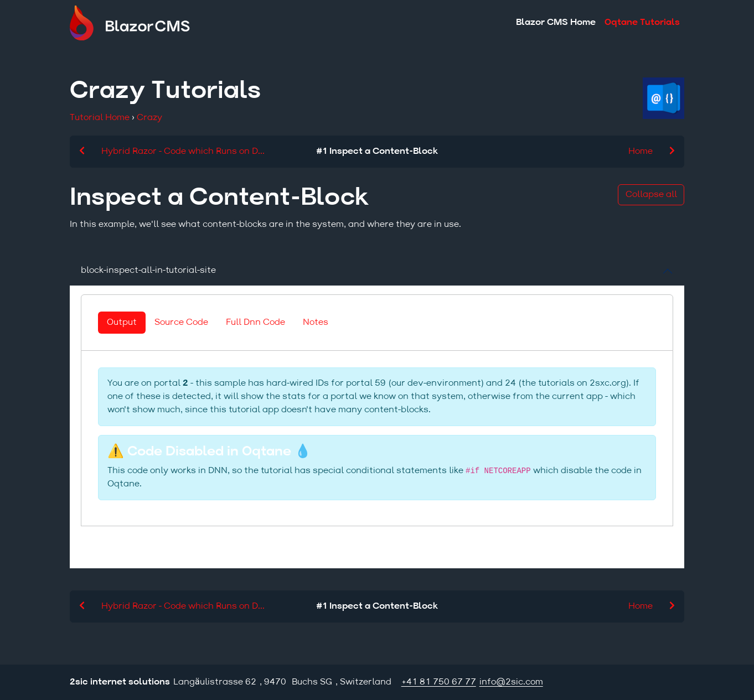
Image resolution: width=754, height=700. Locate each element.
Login (676, 682)
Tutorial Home (100, 118)
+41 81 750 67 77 (439, 682)
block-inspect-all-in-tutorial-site (148, 271)
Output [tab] (122, 323)
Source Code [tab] (181, 323)
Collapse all (651, 195)
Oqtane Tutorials (642, 23)
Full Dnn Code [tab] (255, 323)
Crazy (149, 118)
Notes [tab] (316, 323)
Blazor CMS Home (556, 23)
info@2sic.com (511, 682)
